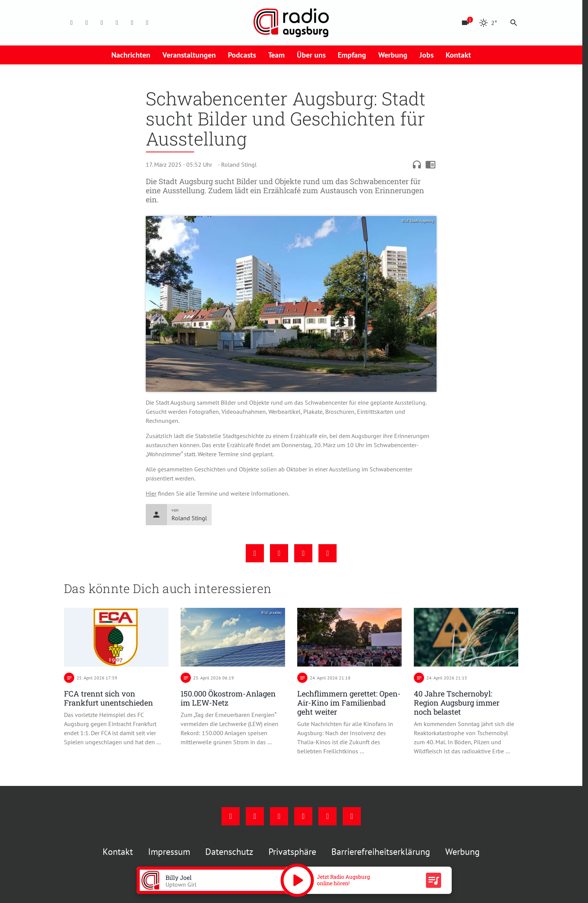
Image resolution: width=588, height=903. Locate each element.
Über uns (311, 55)
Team (276, 55)
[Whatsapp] (147, 23)
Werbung (393, 55)
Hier (151, 493)
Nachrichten (131, 55)
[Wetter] (488, 23)
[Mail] (117, 23)
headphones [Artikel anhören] (417, 164)
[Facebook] (72, 23)
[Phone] (132, 23)
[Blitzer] (465, 23)
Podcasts (242, 55)
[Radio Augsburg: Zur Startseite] (291, 23)
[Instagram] (87, 23)
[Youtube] (102, 23)
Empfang (352, 55)
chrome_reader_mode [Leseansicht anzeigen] (430, 164)
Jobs (427, 55)
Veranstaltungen (189, 55)
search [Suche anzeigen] (514, 23)
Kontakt (458, 55)
